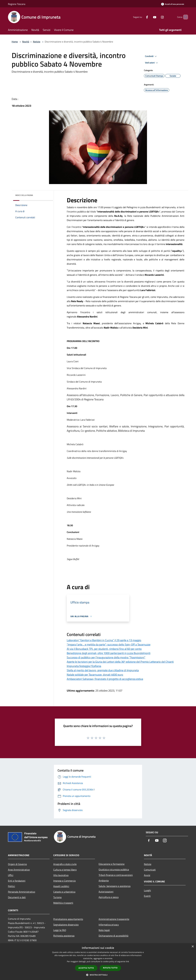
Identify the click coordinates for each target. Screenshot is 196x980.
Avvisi (147, 875)
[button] (98, 975)
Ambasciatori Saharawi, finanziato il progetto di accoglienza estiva (105, 679)
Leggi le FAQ (60, 930)
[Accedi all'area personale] (173, 4)
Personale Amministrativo (22, 892)
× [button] (193, 947)
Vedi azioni (152, 63)
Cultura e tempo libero (65, 870)
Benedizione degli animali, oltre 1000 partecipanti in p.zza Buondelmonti (109, 653)
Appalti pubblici (61, 886)
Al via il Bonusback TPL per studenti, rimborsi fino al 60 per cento (104, 649)
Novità (26, 42)
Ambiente (104, 881)
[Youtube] (149, 17)
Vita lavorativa (61, 875)
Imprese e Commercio (64, 881)
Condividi (151, 56)
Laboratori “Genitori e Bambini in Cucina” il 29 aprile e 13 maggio (104, 640)
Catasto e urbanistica (64, 892)
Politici (11, 886)
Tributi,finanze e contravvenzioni (116, 875)
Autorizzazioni (106, 892)
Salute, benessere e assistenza (115, 886)
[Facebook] (142, 17)
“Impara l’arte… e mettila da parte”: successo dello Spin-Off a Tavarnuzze (109, 645)
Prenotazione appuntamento (68, 919)
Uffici (11, 875)
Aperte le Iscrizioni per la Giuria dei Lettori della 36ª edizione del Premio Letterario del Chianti (120, 662)
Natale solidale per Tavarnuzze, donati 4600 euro (95, 675)
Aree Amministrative (19, 870)
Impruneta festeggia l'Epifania (84, 666)
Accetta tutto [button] (86, 968)
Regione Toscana (17, 4)
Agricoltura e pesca (109, 897)
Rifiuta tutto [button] (110, 968)
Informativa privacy (109, 925)
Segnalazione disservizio (66, 925)
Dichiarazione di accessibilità (113, 936)
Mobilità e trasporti (63, 903)
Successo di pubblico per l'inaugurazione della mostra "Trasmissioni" (106, 657)
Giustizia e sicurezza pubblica (114, 869)
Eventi (147, 896)
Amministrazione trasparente (114, 919)
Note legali (104, 930)
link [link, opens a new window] (127, 962)
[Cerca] (184, 17)
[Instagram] (157, 17)
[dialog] (98, 962)
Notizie (37, 42)
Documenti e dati (17, 897)
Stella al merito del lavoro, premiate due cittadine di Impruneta (103, 670)
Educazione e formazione (112, 864)
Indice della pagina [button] (24, 195)
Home (15, 42)
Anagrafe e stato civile (65, 864)
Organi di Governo (17, 864)
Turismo (57, 897)
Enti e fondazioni (17, 881)
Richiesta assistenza (64, 936)
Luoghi (147, 890)
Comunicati (150, 870)
